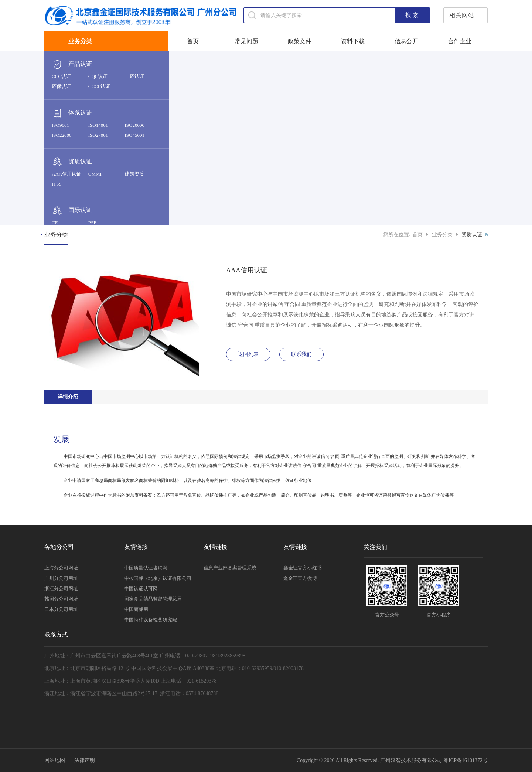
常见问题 (246, 41)
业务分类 (442, 234)
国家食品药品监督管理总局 (153, 599)
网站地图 (55, 760)
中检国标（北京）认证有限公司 (158, 578)
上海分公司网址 (61, 568)
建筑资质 (134, 174)
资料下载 (353, 41)
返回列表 (248, 354)
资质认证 (72, 162)
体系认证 (72, 113)
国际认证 (72, 211)
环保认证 (61, 86)
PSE (92, 223)
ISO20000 (135, 125)
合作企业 (460, 41)
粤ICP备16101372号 (465, 760)
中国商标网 (136, 609)
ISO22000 (62, 135)
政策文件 (300, 41)
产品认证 (72, 64)
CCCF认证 (99, 86)
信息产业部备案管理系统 (230, 568)
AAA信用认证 (66, 174)
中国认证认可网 (141, 589)
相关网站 (462, 15)
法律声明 (85, 760)
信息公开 (406, 41)
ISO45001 (135, 135)
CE (55, 223)
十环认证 (134, 76)
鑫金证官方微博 (300, 578)
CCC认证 (61, 76)
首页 (193, 41)
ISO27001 (98, 135)
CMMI (95, 174)
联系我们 (301, 354)
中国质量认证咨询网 (146, 568)
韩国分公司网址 (61, 599)
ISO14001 (98, 125)
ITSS (57, 184)
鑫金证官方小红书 (303, 568)
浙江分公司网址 (61, 589)
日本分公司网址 (61, 609)
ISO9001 (60, 125)
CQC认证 (98, 76)
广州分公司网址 (61, 578)
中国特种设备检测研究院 (151, 620)
